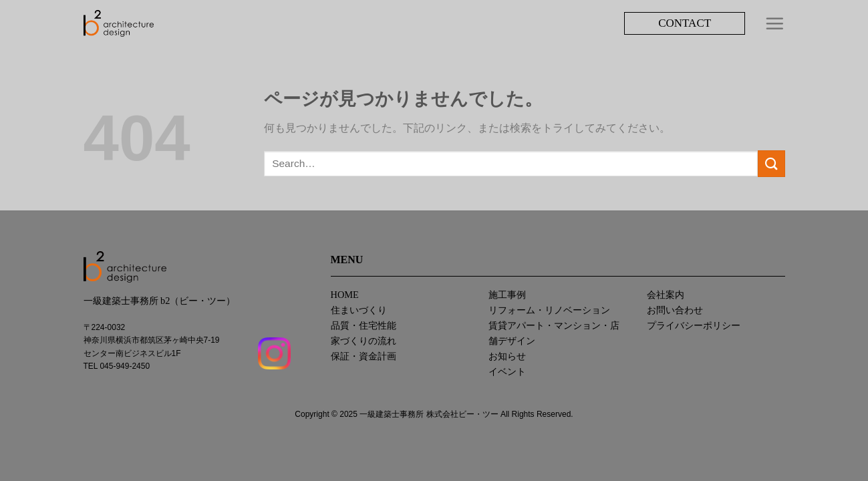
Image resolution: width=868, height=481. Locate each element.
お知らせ (507, 356)
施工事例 (507, 295)
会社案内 (666, 295)
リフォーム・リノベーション (549, 310)
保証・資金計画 (364, 356)
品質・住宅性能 (364, 325)
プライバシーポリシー (694, 325)
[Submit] (771, 163)
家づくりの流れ (364, 341)
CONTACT (685, 23)
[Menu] (774, 23)
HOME (345, 295)
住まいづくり (359, 310)
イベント (507, 371)
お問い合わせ (675, 310)
